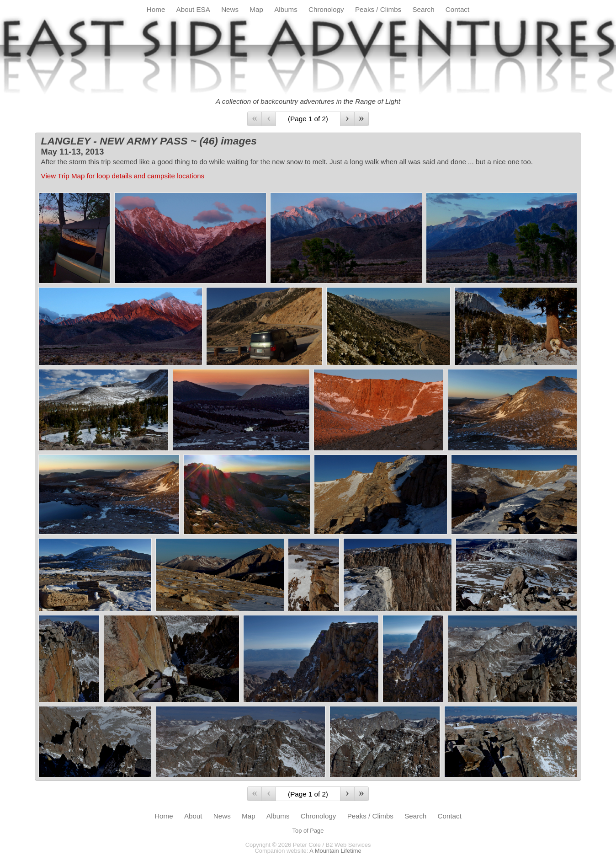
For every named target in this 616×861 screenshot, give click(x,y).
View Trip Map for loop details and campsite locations (123, 176)
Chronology (326, 9)
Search (423, 9)
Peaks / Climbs (378, 9)
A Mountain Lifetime (335, 851)
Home (156, 9)
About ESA (193, 9)
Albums (286, 9)
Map (256, 9)
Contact (457, 9)
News (230, 9)
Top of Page (308, 831)
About (193, 816)
